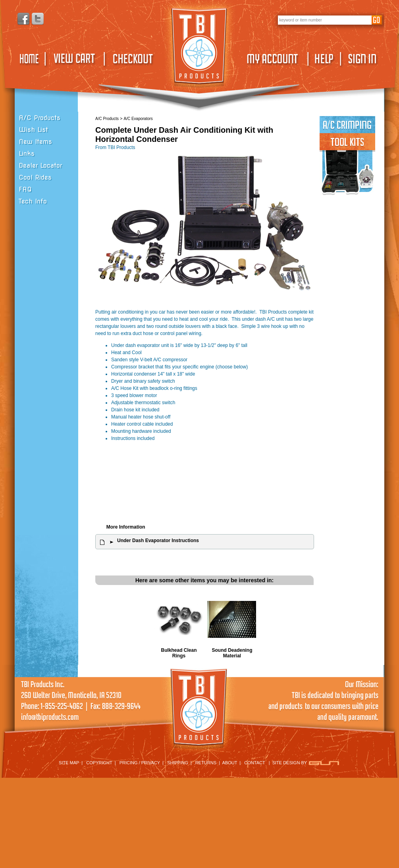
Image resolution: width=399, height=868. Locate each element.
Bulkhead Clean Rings (179, 653)
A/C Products (40, 118)
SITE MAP (69, 763)
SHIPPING (178, 763)
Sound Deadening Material (232, 653)
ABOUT (230, 763)
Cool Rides (35, 177)
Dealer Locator (40, 166)
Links (27, 154)
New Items (35, 142)
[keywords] (325, 20)
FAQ (25, 189)
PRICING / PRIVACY (140, 763)
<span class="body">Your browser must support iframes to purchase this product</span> (204, 484)
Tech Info (33, 201)
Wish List (33, 130)
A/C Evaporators (138, 119)
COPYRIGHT (99, 763)
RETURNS (206, 763)
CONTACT (254, 763)
